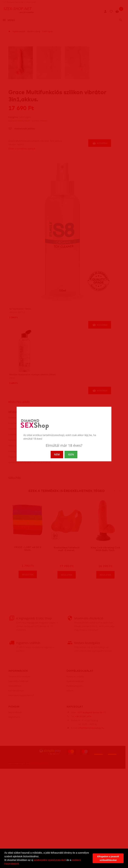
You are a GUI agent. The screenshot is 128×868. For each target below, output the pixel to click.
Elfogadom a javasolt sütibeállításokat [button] (108, 858)
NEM (57, 454)
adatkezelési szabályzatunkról (50, 860)
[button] (21, 864)
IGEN (71, 454)
